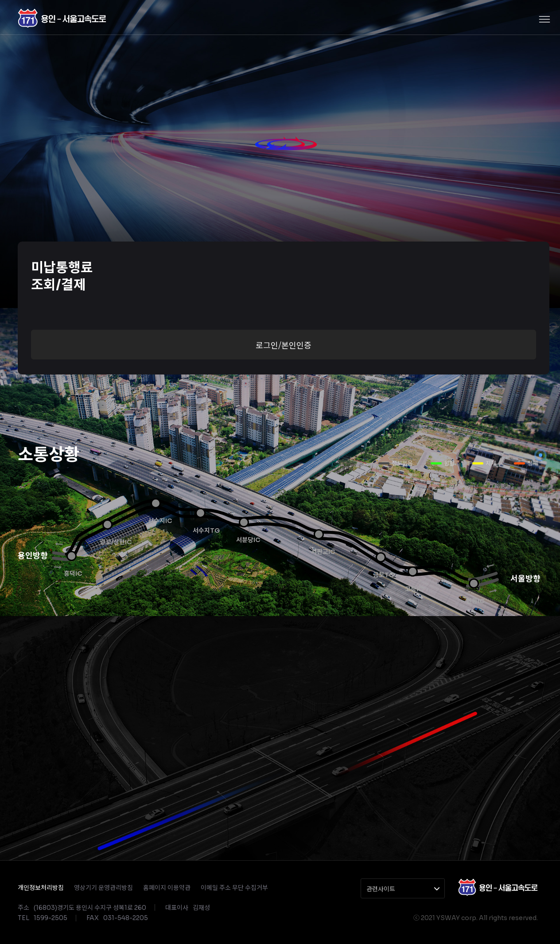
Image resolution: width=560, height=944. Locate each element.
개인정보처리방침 (41, 888)
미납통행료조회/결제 (62, 276)
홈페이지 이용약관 (167, 888)
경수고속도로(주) (62, 18)
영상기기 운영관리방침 (103, 888)
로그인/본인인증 (284, 345)
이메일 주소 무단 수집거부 (234, 888)
